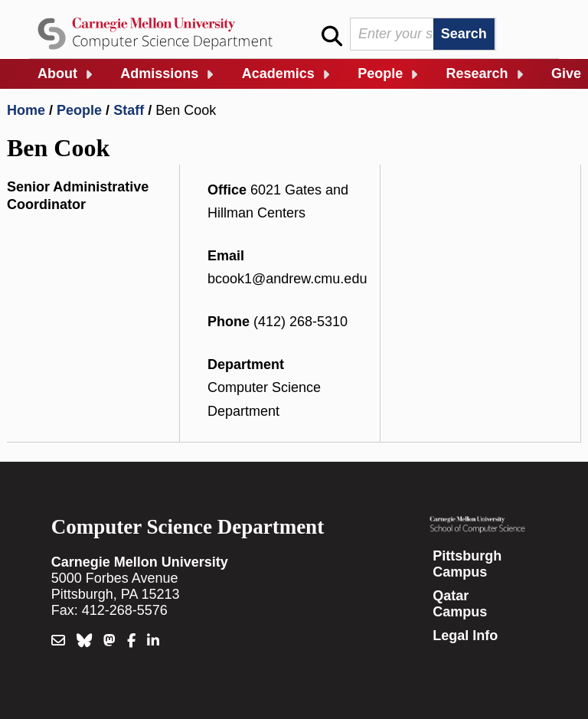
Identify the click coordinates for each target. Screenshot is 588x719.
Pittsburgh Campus (467, 564)
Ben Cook (186, 110)
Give (566, 74)
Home (26, 110)
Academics (278, 74)
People (380, 74)
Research (477, 74)
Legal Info (465, 636)
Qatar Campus (460, 604)
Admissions (159, 74)
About (57, 74)
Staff (129, 110)
